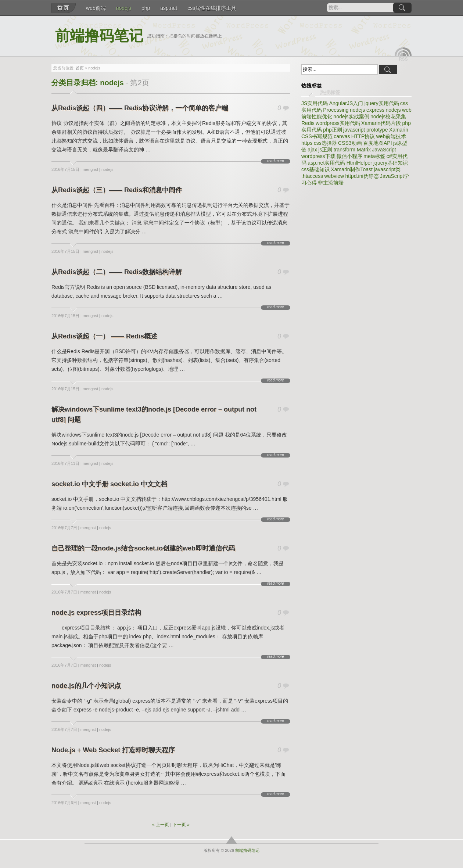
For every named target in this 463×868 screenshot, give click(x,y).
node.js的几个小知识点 (86, 686)
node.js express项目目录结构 (96, 613)
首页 (64, 8)
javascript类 (387, 169)
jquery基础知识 (391, 163)
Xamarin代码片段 (381, 123)
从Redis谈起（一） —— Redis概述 (104, 336)
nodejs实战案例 (351, 116)
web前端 (96, 8)
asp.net (169, 8)
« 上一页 (161, 825)
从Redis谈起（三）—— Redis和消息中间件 (117, 190)
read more (276, 161)
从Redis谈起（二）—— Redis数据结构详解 (117, 272)
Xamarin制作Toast (352, 169)
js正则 (325, 150)
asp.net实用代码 (326, 163)
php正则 (332, 130)
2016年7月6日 (64, 803)
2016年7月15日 (65, 169)
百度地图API (378, 143)
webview (334, 176)
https (307, 143)
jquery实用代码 (382, 103)
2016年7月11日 (65, 463)
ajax (312, 150)
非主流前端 (331, 183)
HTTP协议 (363, 136)
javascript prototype (365, 130)
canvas (342, 136)
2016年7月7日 (64, 528)
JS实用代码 (315, 103)
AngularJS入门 (346, 103)
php (146, 8)
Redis (308, 123)
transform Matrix (352, 150)
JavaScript (384, 150)
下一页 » (181, 825)
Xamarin (399, 130)
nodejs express (367, 110)
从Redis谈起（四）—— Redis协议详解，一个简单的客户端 (140, 108)
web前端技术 (391, 136)
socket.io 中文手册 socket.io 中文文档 (109, 484)
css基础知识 (315, 169)
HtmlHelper (359, 163)
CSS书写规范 (317, 136)
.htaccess (312, 176)
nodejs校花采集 (388, 116)
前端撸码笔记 (99, 36)
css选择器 (325, 143)
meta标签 (374, 156)
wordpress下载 (318, 156)
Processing (336, 110)
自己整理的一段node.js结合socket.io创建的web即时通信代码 (143, 548)
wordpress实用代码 (338, 123)
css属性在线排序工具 (212, 8)
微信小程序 (349, 156)
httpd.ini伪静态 (362, 176)
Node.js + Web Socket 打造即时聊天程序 (113, 750)
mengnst (90, 169)
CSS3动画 (350, 143)
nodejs (124, 8)
